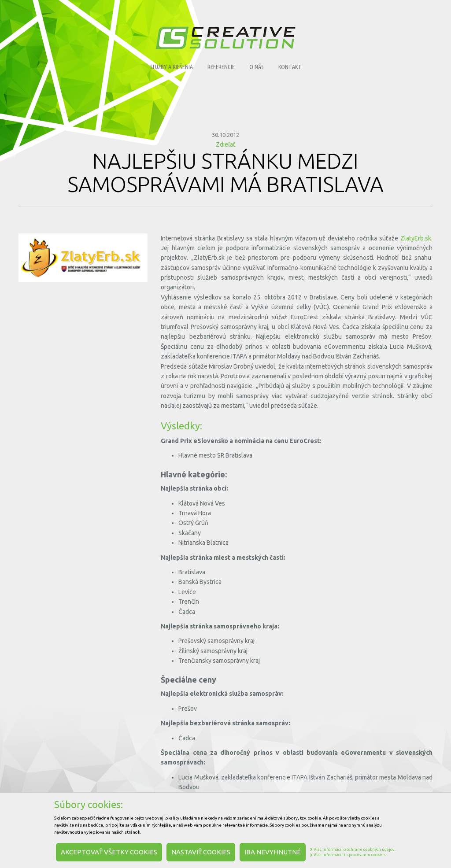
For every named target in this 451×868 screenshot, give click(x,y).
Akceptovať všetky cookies (109, 852)
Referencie (221, 67)
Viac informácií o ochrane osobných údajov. (353, 850)
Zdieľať (226, 144)
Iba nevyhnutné (273, 852)
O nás (257, 67)
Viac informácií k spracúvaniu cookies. (348, 855)
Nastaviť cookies (201, 852)
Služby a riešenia (172, 67)
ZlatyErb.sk (416, 238)
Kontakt (290, 67)
